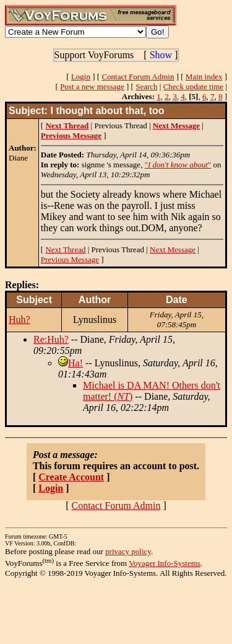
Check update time (193, 86)
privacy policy (128, 551)
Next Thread (65, 249)
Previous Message (70, 259)
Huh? (19, 320)
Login (81, 77)
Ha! (75, 363)
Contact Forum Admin (138, 77)
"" (178, 165)
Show (161, 55)
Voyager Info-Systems (165, 563)
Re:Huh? (51, 339)
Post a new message (92, 86)
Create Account (71, 477)
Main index (204, 77)
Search (146, 86)
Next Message (173, 249)
